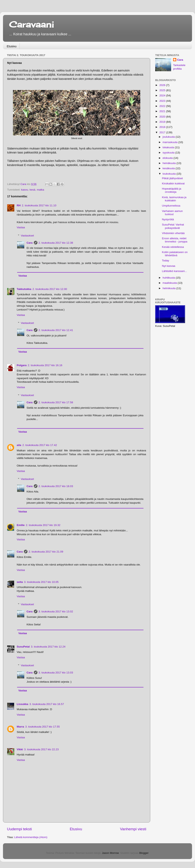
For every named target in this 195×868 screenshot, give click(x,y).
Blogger (144, 853)
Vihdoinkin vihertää (173, 233)
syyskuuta (169, 153)
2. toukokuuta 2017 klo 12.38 (56, 243)
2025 (163, 90)
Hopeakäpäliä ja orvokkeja (172, 190)
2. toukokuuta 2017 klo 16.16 (45, 365)
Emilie (21, 525)
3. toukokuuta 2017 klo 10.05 (41, 582)
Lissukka (22, 704)
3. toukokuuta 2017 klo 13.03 (56, 673)
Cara (30, 243)
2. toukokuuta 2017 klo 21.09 (46, 552)
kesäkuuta (169, 168)
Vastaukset (27, 236)
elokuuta (168, 158)
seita (20, 582)
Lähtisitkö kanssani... (174, 271)
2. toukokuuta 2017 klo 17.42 (40, 445)
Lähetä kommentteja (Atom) (31, 837)
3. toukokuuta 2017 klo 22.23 (41, 749)
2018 (163, 127)
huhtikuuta (169, 278)
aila (19, 445)
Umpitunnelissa (171, 206)
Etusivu (12, 46)
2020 (163, 117)
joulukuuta (169, 137)
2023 (163, 101)
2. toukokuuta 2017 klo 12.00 (50, 289)
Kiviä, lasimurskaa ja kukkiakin (174, 199)
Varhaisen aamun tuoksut (172, 213)
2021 (163, 111)
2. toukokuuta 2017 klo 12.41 (56, 330)
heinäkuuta (170, 163)
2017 (163, 132)
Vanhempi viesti (133, 829)
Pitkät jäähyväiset (172, 178)
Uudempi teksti (19, 829)
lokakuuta (169, 147)
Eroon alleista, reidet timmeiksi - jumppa (175, 240)
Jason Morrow (110, 853)
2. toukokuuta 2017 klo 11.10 (39, 205)
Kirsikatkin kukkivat (173, 183)
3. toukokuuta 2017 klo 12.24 (48, 647)
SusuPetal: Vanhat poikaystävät (173, 226)
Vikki (20, 749)
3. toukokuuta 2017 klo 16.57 (47, 704)
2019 (163, 122)
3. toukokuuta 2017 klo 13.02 (56, 611)
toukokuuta (170, 174)
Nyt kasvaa (169, 266)
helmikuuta (169, 288)
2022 (163, 106)
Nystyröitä (168, 219)
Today (166, 260)
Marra (20, 727)
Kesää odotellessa (173, 247)
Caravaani (31, 24)
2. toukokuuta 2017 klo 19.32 (43, 525)
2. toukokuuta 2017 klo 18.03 (56, 486)
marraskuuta (170, 142)
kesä (33, 190)
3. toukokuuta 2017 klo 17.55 (42, 727)
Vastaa (21, 227)
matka (40, 190)
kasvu (25, 190)
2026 (163, 85)
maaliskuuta (170, 283)
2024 (163, 95)
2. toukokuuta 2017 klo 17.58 (56, 402)
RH (19, 205)
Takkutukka (24, 289)
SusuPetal (23, 647)
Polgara (22, 365)
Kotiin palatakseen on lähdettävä (175, 254)
